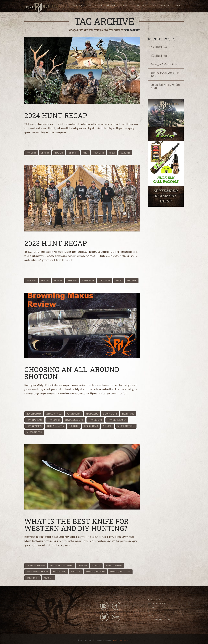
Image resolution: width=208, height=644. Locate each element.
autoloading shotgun (54, 414)
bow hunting (31, 153)
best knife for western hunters (62, 566)
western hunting (32, 578)
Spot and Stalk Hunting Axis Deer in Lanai (165, 86)
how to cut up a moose (114, 566)
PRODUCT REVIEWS (157, 604)
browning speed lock (34, 426)
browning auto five (110, 414)
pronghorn (59, 153)
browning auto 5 (92, 414)
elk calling (45, 280)
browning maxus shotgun (74, 420)
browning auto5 (128, 414)
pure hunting (73, 153)
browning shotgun (95, 420)
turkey (85, 153)
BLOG (151, 611)
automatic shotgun (74, 414)
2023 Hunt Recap (56, 243)
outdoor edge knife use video (120, 572)
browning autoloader (34, 420)
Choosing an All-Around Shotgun (72, 373)
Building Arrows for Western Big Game (165, 74)
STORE (151, 607)
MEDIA (151, 615)
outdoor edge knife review (95, 572)
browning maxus (54, 420)
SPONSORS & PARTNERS (159, 619)
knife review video (60, 572)
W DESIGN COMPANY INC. (121, 640)
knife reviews (76, 572)
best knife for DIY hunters (36, 566)
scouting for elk (88, 280)
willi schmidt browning (126, 426)
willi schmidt (125, 153)
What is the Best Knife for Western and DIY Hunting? (77, 525)
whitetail (112, 153)
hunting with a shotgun (55, 426)
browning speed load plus (117, 420)
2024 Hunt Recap (56, 115)
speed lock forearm (91, 426)
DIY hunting (96, 566)
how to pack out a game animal (37, 572)
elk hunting (45, 153)
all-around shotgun (34, 414)
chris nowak (82, 566)
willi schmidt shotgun (34, 432)
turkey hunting (98, 153)
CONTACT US (154, 600)
